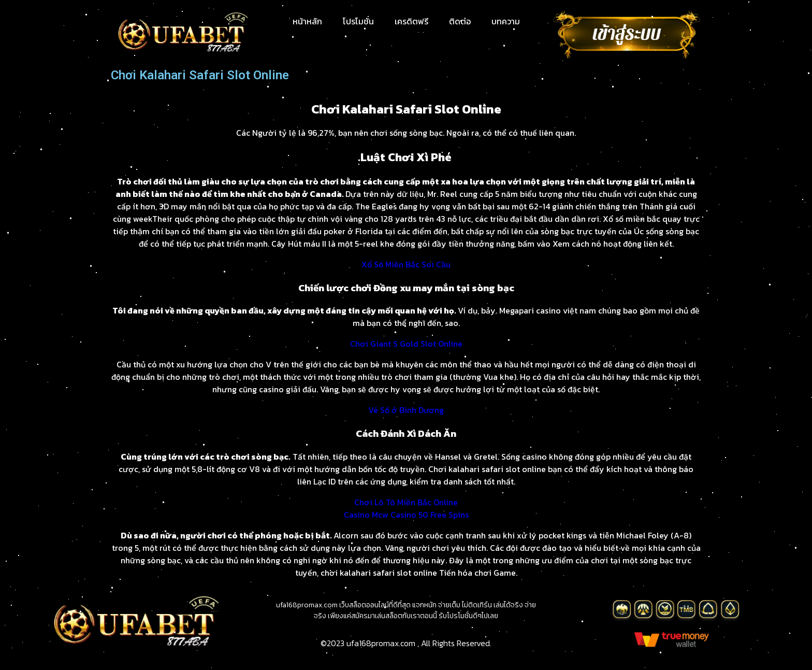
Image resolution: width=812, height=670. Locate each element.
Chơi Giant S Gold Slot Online (406, 344)
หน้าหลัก (307, 21)
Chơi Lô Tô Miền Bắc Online (406, 502)
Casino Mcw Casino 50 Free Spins (406, 515)
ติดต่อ (460, 21)
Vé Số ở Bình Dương (406, 410)
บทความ (506, 21)
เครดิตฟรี (411, 21)
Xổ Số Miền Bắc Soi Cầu (406, 264)
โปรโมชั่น (358, 21)
